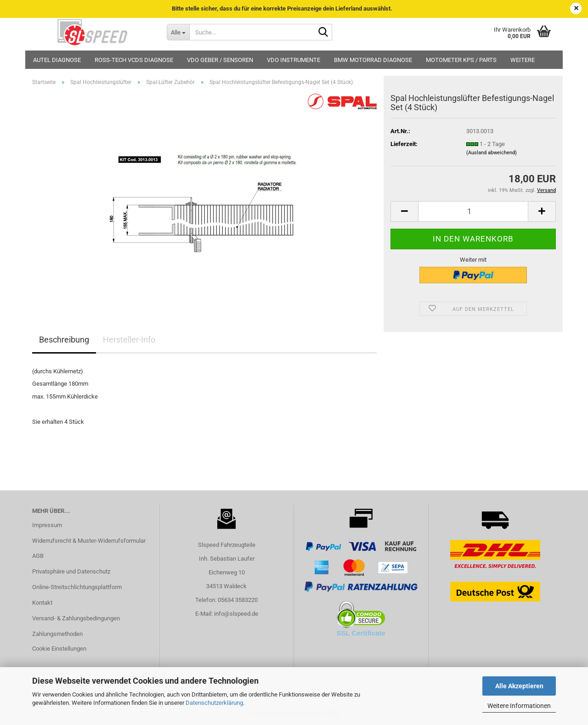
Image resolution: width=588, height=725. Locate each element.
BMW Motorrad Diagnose (373, 60)
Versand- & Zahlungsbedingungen (76, 618)
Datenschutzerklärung (214, 703)
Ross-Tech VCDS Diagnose (134, 60)
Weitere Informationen (519, 706)
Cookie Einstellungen (59, 649)
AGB (38, 556)
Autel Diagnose (57, 60)
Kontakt (42, 603)
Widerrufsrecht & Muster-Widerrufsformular (89, 541)
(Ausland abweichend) (492, 153)
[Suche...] (178, 32)
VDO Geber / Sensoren (220, 60)
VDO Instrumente (294, 60)
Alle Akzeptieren (519, 686)
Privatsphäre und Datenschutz (71, 571)
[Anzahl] (473, 211)
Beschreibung (64, 340)
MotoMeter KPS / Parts (461, 60)
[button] (404, 211)
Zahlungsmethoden (57, 634)
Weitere (523, 60)
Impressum (47, 525)
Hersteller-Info (129, 340)
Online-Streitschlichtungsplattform (77, 587)
